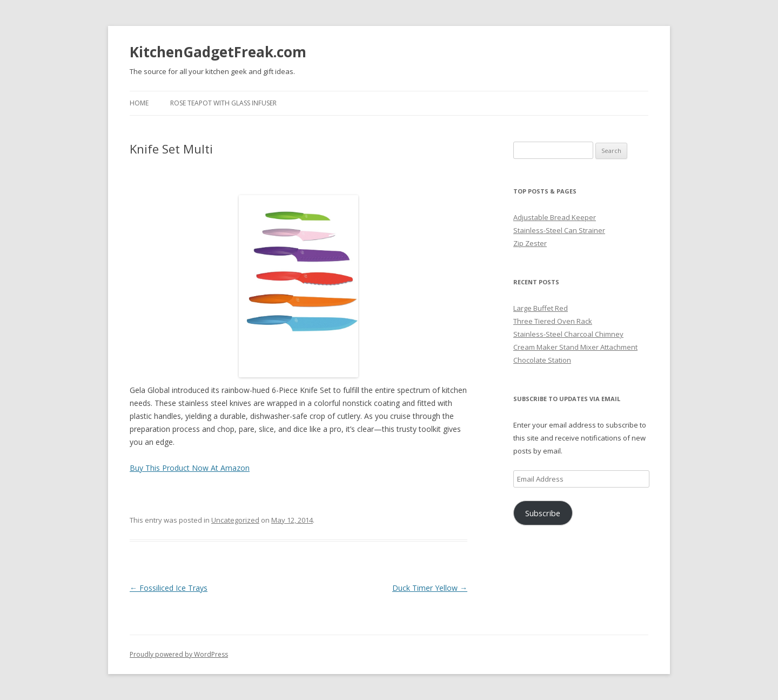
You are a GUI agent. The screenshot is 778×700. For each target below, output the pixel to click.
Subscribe (543, 513)
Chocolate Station (542, 360)
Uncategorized (235, 520)
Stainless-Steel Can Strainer (559, 230)
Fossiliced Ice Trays (169, 588)
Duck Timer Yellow (430, 588)
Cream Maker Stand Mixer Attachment (575, 347)
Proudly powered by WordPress (179, 654)
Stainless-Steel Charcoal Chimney (568, 334)
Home (139, 103)
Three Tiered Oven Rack (553, 321)
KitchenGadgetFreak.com (218, 52)
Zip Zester (530, 243)
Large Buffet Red (541, 308)
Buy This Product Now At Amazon (190, 468)
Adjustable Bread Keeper (555, 217)
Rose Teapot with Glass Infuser (223, 103)
